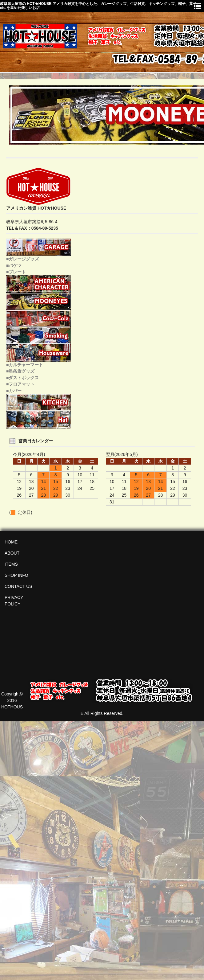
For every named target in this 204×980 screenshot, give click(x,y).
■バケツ (14, 265)
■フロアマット (20, 384)
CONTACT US (18, 586)
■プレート (16, 272)
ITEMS (11, 564)
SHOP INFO (16, 575)
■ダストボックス (22, 378)
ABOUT (12, 553)
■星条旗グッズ (20, 371)
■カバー (14, 391)
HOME (11, 542)
